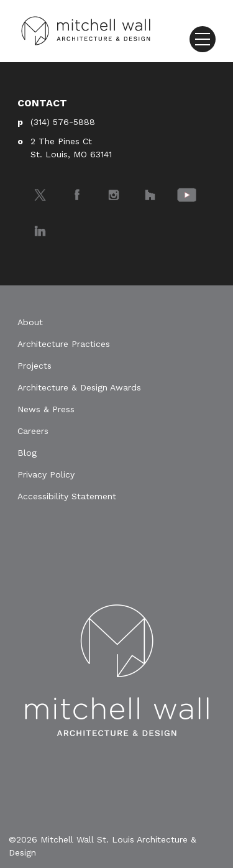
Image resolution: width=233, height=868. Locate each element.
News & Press (46, 409)
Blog (27, 453)
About (30, 322)
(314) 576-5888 (63, 122)
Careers (33, 431)
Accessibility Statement (67, 496)
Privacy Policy (46, 474)
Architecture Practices (64, 344)
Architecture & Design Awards (79, 387)
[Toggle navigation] (203, 39)
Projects (34, 366)
